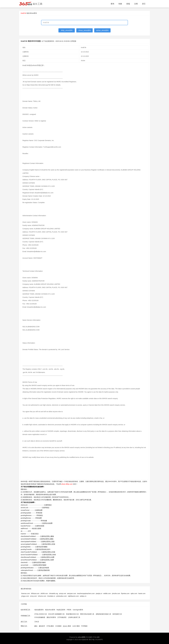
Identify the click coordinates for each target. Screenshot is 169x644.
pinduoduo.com (61, 596)
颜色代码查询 (51, 617)
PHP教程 (84, 626)
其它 (144, 4)
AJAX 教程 (76, 626)
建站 (36, 626)
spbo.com (134, 593)
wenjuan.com (72, 593)
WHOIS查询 (112, 481)
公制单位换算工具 (74, 617)
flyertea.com (125, 593)
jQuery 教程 (67, 626)
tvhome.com (42, 596)
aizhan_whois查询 (102, 30)
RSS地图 (89, 637)
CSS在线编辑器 (40, 617)
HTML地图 (96, 637)
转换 (120, 4)
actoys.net (63, 593)
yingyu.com (25, 596)
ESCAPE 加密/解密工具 (56, 614)
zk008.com (44, 593)
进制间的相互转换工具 (103, 614)
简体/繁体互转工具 (72, 614)
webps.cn (83, 596)
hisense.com (26, 593)
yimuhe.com (116, 593)
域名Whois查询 (32, 13)
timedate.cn (51, 596)
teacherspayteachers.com (86, 593)
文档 (136, 4)
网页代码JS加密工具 (87, 614)
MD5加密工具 (117, 614)
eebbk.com (107, 593)
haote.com (142, 593)
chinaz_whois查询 (84, 30)
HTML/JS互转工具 (41, 614)
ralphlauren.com (73, 596)
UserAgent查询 (78, 610)
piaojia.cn (99, 593)
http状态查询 (61, 610)
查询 (112, 4)
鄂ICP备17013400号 (96, 640)
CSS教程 (58, 626)
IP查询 (69, 610)
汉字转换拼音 (62, 617)
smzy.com (33, 596)
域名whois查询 (50, 610)
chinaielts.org (53, 593)
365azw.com (35, 593)
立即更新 (73, 41)
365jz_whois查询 (67, 30)
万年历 (37, 622)
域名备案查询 (39, 610)
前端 (128, 4)
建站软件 (42, 626)
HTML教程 (50, 626)
